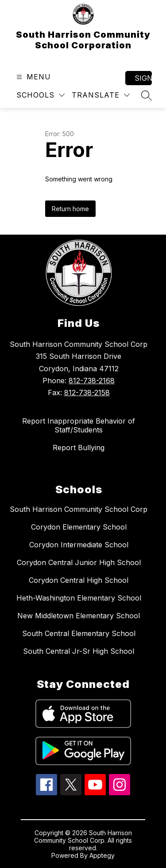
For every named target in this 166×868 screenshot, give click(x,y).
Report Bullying (79, 448)
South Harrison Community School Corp (79, 509)
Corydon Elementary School (79, 527)
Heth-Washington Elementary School (79, 598)
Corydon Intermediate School (79, 545)
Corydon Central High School (79, 580)
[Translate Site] (101, 95)
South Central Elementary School (79, 633)
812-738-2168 (92, 381)
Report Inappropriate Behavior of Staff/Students (79, 425)
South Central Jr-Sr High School (79, 651)
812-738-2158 (87, 393)
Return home (70, 209)
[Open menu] (33, 77)
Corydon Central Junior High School (79, 562)
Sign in (143, 78)
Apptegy (102, 855)
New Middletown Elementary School (79, 616)
